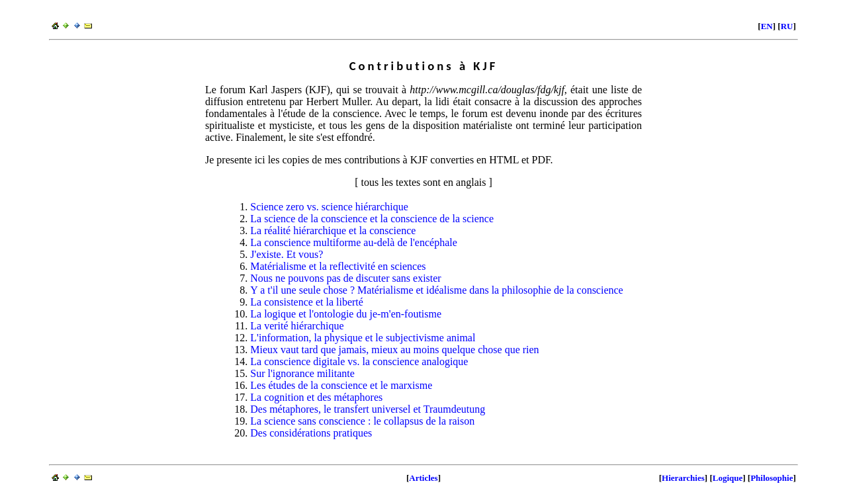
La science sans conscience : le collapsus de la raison (362, 421)
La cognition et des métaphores (316, 397)
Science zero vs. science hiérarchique (329, 207)
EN (767, 26)
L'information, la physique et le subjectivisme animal (363, 338)
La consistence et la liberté (307, 302)
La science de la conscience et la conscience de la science (372, 219)
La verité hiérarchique (297, 326)
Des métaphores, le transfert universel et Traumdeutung (368, 409)
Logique (728, 478)
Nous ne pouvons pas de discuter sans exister (345, 278)
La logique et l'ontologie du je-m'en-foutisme (346, 314)
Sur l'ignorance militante (302, 373)
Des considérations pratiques (311, 433)
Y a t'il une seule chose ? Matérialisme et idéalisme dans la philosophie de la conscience (436, 290)
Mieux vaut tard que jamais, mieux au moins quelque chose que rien (394, 350)
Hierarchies (683, 478)
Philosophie (772, 478)
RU (787, 26)
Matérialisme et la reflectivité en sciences (338, 266)
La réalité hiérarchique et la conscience (333, 231)
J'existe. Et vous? (287, 254)
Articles (423, 478)
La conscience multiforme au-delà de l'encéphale (354, 242)
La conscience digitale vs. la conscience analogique (359, 361)
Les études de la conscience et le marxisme (341, 385)
